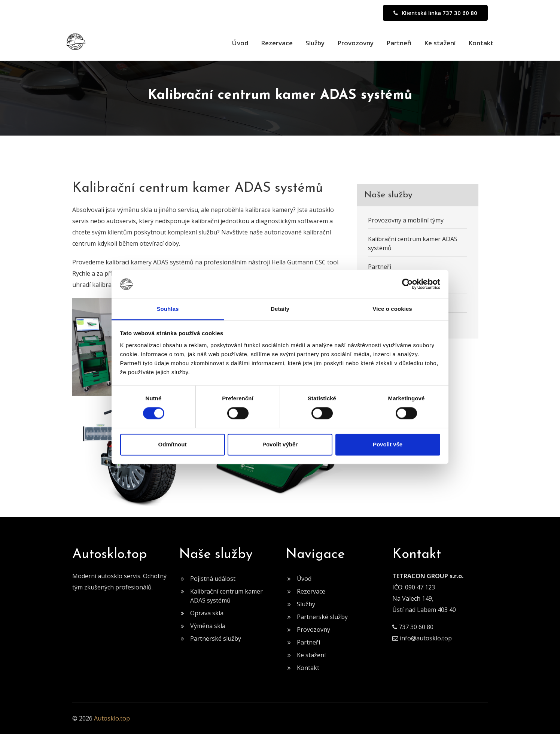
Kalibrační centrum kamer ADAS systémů (413, 243)
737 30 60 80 (416, 627)
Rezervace (277, 43)
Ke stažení (440, 43)
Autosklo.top (112, 718)
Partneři (399, 43)
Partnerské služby (216, 639)
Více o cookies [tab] (392, 309)
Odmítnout (173, 444)
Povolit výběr (280, 444)
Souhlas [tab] (168, 309)
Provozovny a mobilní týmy (406, 220)
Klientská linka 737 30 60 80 (435, 13)
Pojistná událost (213, 579)
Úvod (240, 43)
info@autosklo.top (426, 638)
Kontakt (481, 43)
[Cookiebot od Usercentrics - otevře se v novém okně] (407, 284)
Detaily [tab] (280, 309)
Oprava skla (207, 613)
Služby (315, 43)
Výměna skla (208, 626)
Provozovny (355, 43)
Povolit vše (388, 444)
